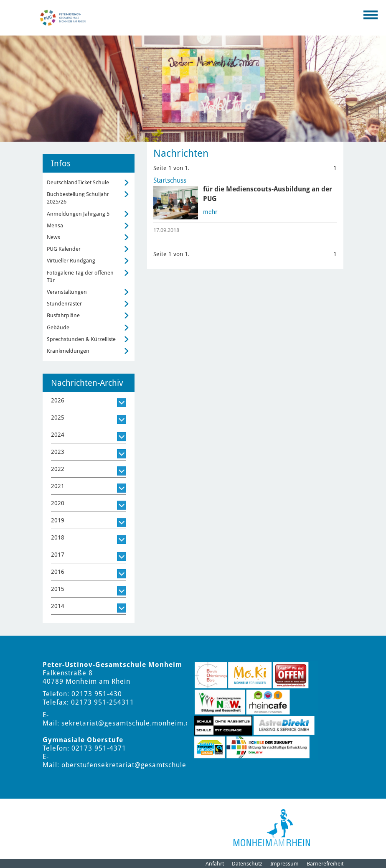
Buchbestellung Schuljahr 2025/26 (78, 198)
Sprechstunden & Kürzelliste (81, 339)
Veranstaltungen (67, 292)
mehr (210, 212)
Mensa (55, 225)
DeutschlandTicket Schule (78, 182)
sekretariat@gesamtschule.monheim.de (128, 723)
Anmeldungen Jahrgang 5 (78, 214)
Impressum (284, 864)
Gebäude (58, 327)
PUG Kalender (64, 249)
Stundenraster (64, 304)
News (53, 237)
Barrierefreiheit (325, 864)
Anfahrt (215, 864)
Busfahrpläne (63, 315)
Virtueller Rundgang (71, 261)
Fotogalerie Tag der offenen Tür (80, 276)
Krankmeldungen (68, 351)
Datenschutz (247, 864)
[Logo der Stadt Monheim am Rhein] (272, 828)
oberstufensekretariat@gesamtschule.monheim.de (146, 765)
